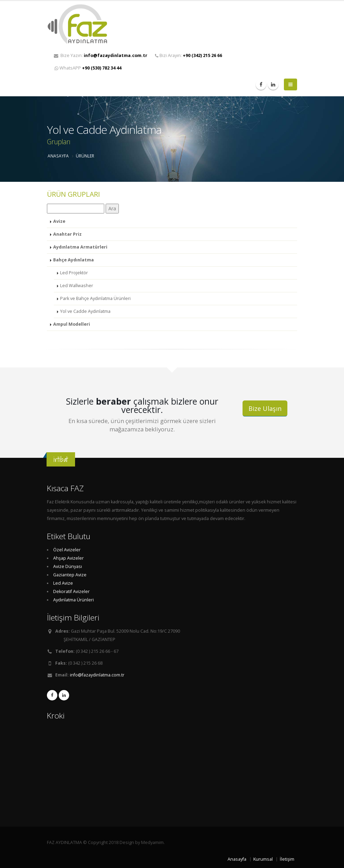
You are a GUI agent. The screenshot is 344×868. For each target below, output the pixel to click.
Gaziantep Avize (70, 575)
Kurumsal (263, 859)
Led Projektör (74, 273)
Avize (59, 221)
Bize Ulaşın (265, 408)
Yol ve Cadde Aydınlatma (85, 311)
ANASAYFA (58, 156)
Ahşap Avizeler (68, 558)
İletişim (287, 859)
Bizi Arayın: (189, 55)
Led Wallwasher (77, 286)
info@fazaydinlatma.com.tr (97, 675)
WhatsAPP (88, 68)
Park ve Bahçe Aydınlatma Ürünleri (95, 298)
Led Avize (63, 583)
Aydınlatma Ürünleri (73, 600)
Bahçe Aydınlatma (73, 260)
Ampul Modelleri (72, 324)
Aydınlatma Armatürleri (80, 247)
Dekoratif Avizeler (71, 591)
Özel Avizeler (67, 550)
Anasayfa (237, 859)
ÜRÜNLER (85, 156)
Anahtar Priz (67, 234)
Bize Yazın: (101, 55)
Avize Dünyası (68, 566)
